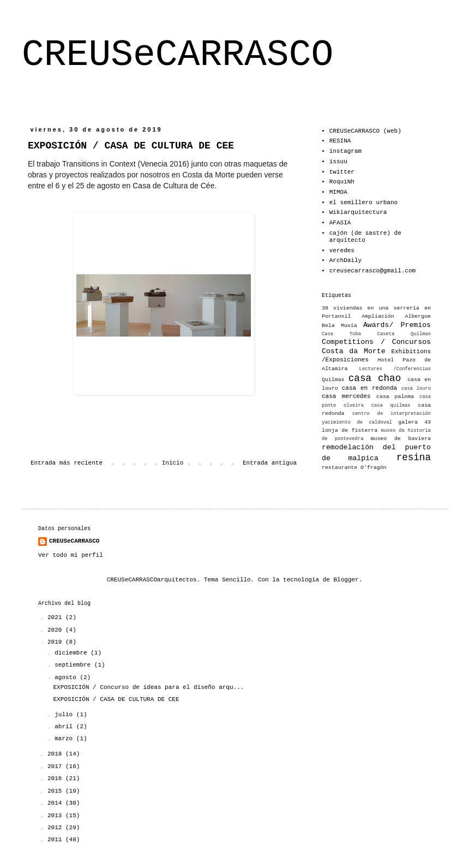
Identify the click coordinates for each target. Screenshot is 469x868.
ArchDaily (345, 260)
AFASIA (340, 223)
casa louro (416, 389)
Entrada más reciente (67, 463)
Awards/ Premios (397, 325)
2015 (56, 791)
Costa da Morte (354, 351)
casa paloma (395, 397)
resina (414, 457)
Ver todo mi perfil (71, 555)
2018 (56, 754)
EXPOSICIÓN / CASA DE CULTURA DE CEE (116, 699)
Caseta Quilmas (404, 334)
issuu (338, 162)
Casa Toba (341, 334)
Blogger (346, 580)
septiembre (74, 665)
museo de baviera (401, 439)
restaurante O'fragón (354, 468)
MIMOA (338, 192)
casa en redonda (369, 388)
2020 (56, 630)
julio (65, 715)
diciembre (73, 653)
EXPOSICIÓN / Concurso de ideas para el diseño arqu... (148, 687)
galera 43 (414, 422)
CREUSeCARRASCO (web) (365, 131)
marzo (65, 739)
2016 (56, 778)
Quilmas (333, 380)
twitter (342, 172)
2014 (56, 803)
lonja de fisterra (350, 430)
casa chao (375, 378)
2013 (56, 816)
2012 (56, 828)
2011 (56, 840)
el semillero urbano (363, 203)
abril (65, 727)
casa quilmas (391, 406)
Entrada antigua (270, 463)
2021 (56, 617)
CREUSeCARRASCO (178, 55)
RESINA (340, 141)
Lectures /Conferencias (395, 369)
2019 (56, 642)
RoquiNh (342, 182)
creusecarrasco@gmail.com (372, 271)
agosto (67, 677)
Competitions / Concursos (376, 342)
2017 (56, 766)
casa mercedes (346, 396)
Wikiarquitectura (358, 212)
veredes (342, 251)
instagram (345, 151)
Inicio (173, 463)
